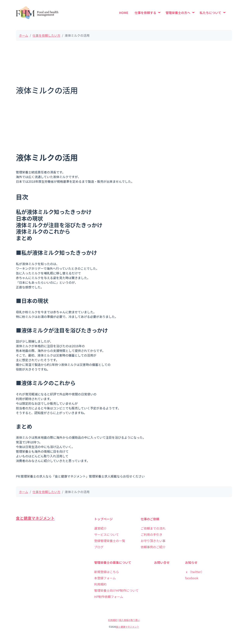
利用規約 (100, 584)
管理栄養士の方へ (178, 13)
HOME (124, 13)
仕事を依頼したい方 (46, 35)
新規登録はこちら (107, 572)
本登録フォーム (105, 578)
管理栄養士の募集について (113, 562)
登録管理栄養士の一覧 (110, 541)
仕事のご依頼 (150, 519)
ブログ (99, 547)
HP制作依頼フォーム (109, 597)
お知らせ (191, 562)
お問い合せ (162, 562)
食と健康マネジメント (35, 518)
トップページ (103, 519)
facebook (192, 578)
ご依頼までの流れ (153, 528)
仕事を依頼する (145, 13)
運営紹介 (100, 528)
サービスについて (107, 534)
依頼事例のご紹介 (153, 547)
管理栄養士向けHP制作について (116, 590)
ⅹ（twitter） (195, 572)
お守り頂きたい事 (153, 541)
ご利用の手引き (152, 534)
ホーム (24, 35)
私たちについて (210, 13)
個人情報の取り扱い (129, 620)
